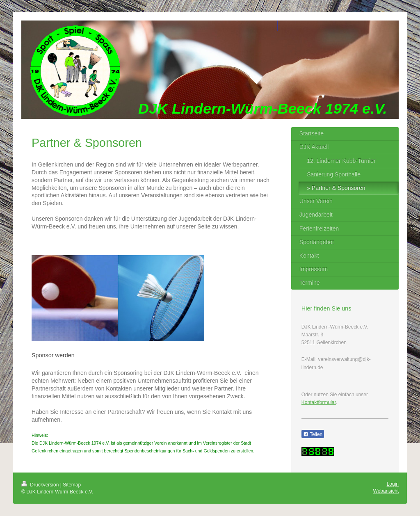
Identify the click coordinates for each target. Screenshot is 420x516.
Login (393, 484)
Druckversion (41, 485)
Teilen (313, 434)
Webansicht (386, 491)
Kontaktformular (319, 402)
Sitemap (72, 485)
